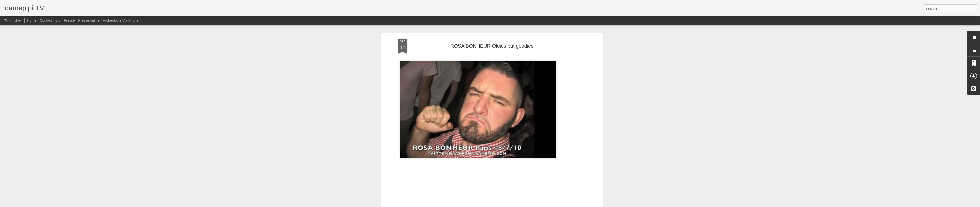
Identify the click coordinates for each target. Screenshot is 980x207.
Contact (46, 20)
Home (32, 20)
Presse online (89, 20)
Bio (58, 20)
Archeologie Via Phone (121, 20)
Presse (69, 20)
